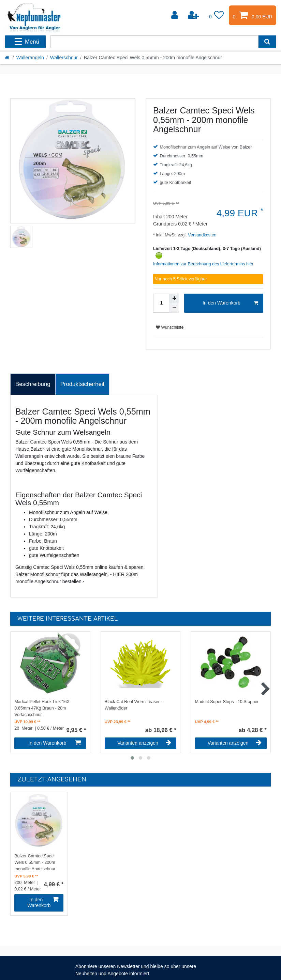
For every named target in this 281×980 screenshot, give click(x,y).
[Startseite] (8, 58)
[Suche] (267, 42)
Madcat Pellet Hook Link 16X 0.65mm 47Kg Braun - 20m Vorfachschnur (42, 707)
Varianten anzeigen (144, 743)
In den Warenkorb (230, 303)
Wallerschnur (64, 58)
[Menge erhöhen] (174, 298)
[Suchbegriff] (154, 42)
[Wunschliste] (217, 15)
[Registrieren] (194, 15)
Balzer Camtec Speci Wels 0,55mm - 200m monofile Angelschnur (35, 862)
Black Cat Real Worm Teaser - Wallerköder (134, 705)
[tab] (33, 384)
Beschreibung (33, 384)
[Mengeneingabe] (161, 303)
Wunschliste (170, 327)
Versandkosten (202, 235)
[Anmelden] (175, 15)
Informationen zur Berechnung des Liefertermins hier (203, 264)
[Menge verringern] (174, 308)
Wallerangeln (30, 58)
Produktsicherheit (83, 384)
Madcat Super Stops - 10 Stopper (227, 702)
